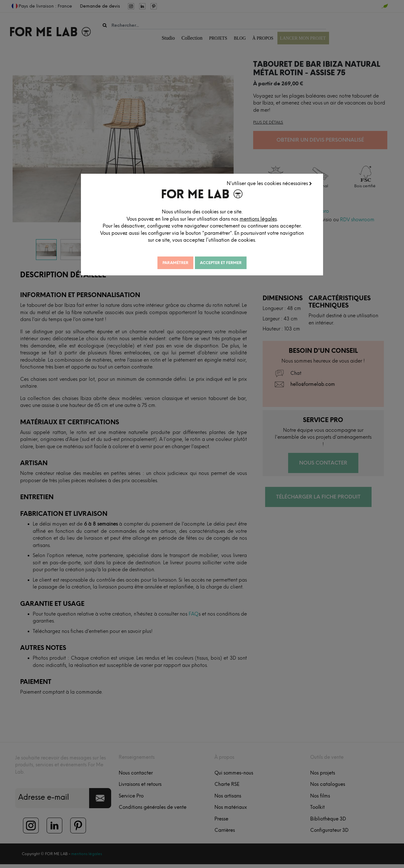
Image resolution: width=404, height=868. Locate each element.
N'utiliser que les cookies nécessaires (270, 183)
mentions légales (260, 219)
